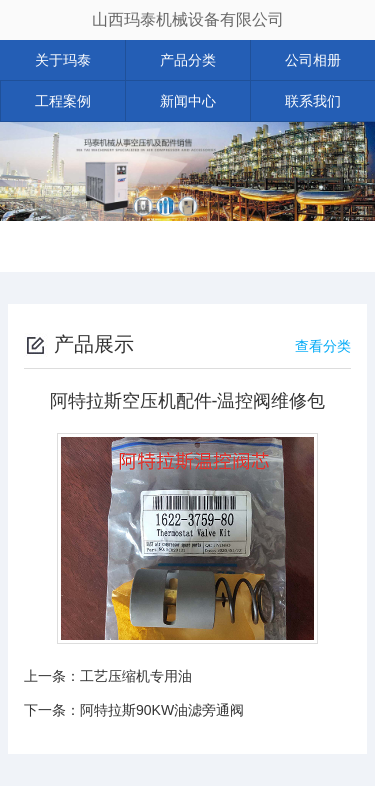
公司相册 (313, 60)
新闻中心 (188, 101)
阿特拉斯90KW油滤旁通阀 (162, 710)
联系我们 (313, 101)
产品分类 (188, 60)
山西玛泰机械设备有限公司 (188, 19)
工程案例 (63, 101)
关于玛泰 (63, 60)
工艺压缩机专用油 (136, 676)
